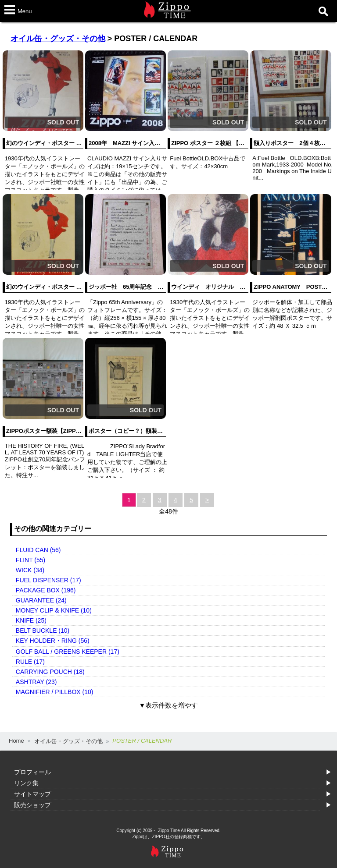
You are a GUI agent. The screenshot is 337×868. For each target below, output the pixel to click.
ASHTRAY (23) (36, 682)
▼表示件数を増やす (169, 705)
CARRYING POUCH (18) (50, 672)
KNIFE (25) (31, 620)
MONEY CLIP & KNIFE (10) (54, 610)
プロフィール (32, 772)
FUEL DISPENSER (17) (48, 580)
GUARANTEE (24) (41, 600)
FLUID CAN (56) (38, 550)
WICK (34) (30, 570)
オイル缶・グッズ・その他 (58, 39)
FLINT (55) (30, 560)
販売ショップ (32, 805)
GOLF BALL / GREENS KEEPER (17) (68, 652)
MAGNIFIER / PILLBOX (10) (55, 692)
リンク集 (26, 783)
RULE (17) (30, 662)
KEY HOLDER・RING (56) (53, 641)
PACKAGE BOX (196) (46, 590)
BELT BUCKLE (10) (43, 631)
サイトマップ (32, 794)
